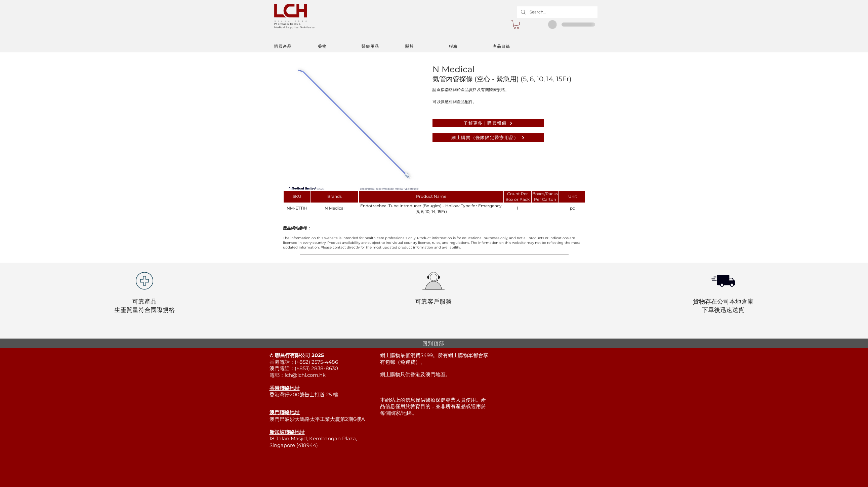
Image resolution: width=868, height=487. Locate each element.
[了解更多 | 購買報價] (488, 123)
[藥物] (340, 46)
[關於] (427, 46)
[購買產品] (296, 46)
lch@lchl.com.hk (305, 375)
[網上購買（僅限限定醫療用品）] (488, 138)
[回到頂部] (434, 343)
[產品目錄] (514, 46)
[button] (516, 25)
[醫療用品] (383, 46)
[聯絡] (471, 46)
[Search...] (556, 12)
